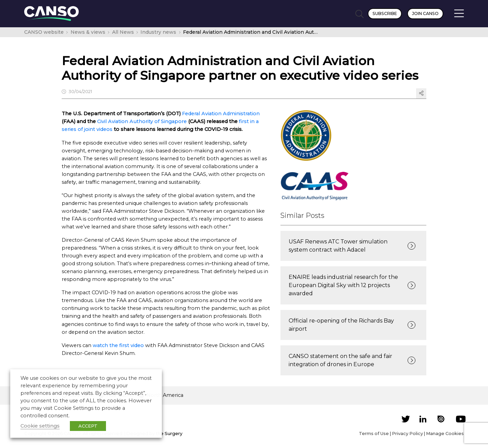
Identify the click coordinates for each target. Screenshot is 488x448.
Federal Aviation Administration (221, 114)
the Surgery (169, 433)
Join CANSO (425, 13)
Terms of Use (374, 433)
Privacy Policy (407, 433)
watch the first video (118, 345)
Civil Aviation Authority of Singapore (142, 121)
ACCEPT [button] (88, 426)
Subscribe (385, 13)
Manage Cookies (445, 433)
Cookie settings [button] (40, 426)
